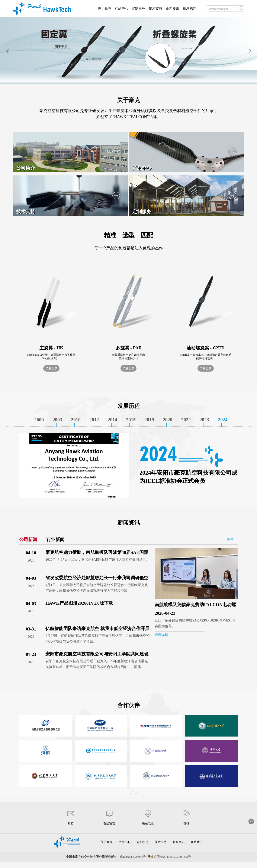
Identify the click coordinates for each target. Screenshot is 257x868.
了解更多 (51, 368)
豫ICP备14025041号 (133, 857)
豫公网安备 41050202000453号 (171, 857)
